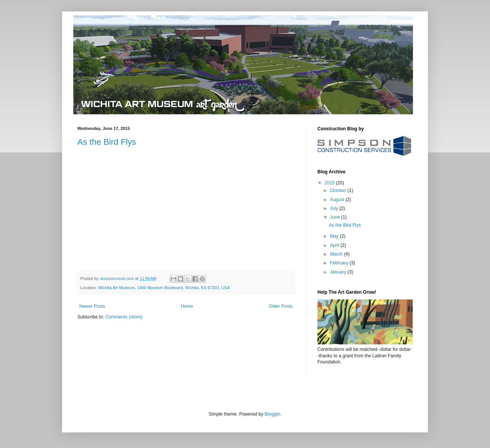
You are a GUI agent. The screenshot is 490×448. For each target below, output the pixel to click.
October (339, 190)
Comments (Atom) (124, 317)
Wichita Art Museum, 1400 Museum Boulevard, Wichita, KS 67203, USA (164, 288)
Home (187, 306)
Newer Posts (92, 306)
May (335, 236)
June (335, 217)
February (340, 263)
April (335, 245)
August (338, 200)
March (337, 254)
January (339, 272)
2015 (330, 183)
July (335, 208)
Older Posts (281, 306)
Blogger (272, 414)
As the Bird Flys (107, 142)
